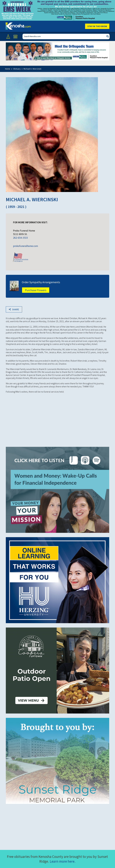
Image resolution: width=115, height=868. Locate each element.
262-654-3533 (20, 238)
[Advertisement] (58, 418)
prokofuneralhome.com (25, 246)
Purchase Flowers (36, 290)
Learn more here (62, 861)
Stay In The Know (97, 26)
